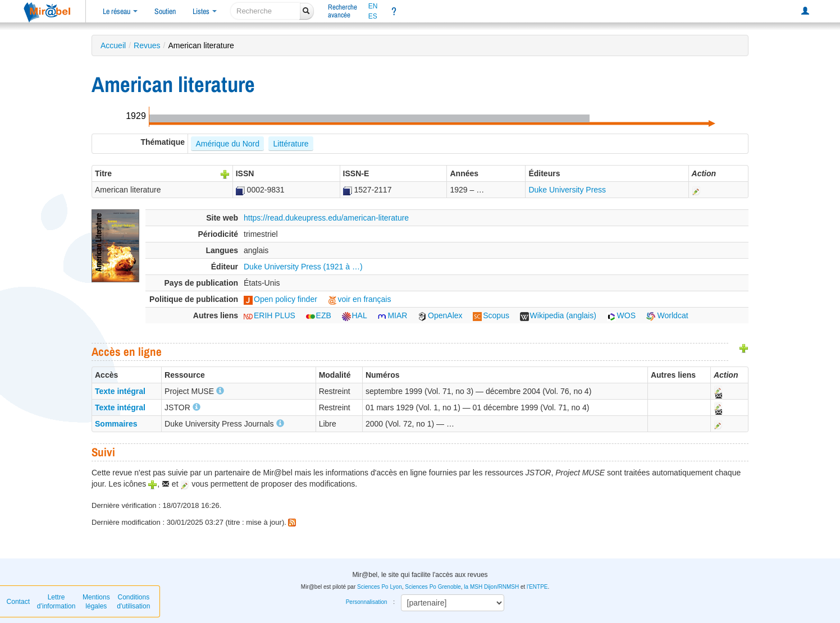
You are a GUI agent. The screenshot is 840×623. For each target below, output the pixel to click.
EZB (319, 315)
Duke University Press (567, 190)
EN (373, 6)
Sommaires (116, 424)
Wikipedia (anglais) (558, 315)
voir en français (360, 299)
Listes (205, 11)
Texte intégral (120, 391)
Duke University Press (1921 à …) (303, 267)
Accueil (113, 45)
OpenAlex (440, 315)
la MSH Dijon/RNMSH (491, 587)
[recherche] (265, 11)
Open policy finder (280, 299)
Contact (18, 602)
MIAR (392, 315)
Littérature (291, 144)
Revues (147, 45)
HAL (355, 315)
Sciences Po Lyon (380, 587)
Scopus (491, 315)
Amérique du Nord (227, 144)
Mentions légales (96, 602)
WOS (621, 315)
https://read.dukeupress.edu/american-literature (326, 218)
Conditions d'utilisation (133, 602)
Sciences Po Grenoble (433, 587)
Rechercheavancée (343, 11)
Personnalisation (367, 602)
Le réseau (120, 11)
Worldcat (667, 315)
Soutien (165, 11)
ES (373, 16)
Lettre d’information (56, 602)
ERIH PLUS (270, 315)
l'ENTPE (537, 587)
